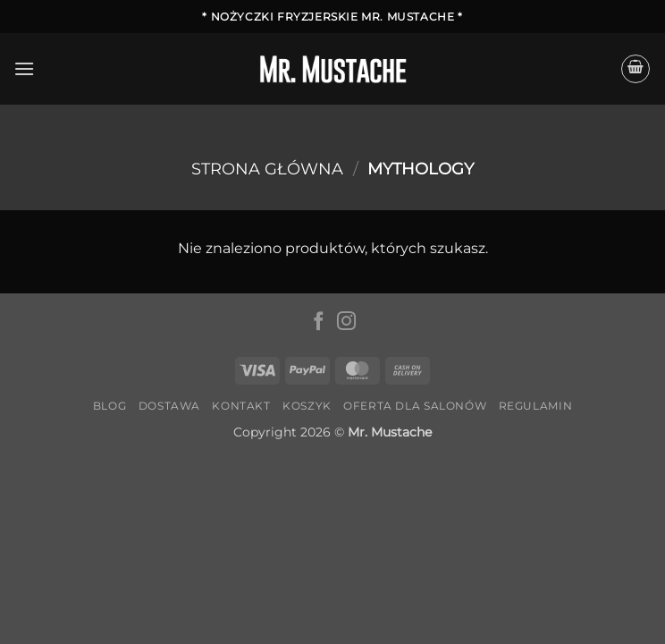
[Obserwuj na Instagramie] (346, 322)
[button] (24, 68)
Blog (109, 406)
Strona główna (267, 169)
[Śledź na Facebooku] (319, 322)
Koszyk (307, 406)
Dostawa (169, 406)
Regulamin (536, 406)
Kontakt (241, 406)
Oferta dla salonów (415, 406)
